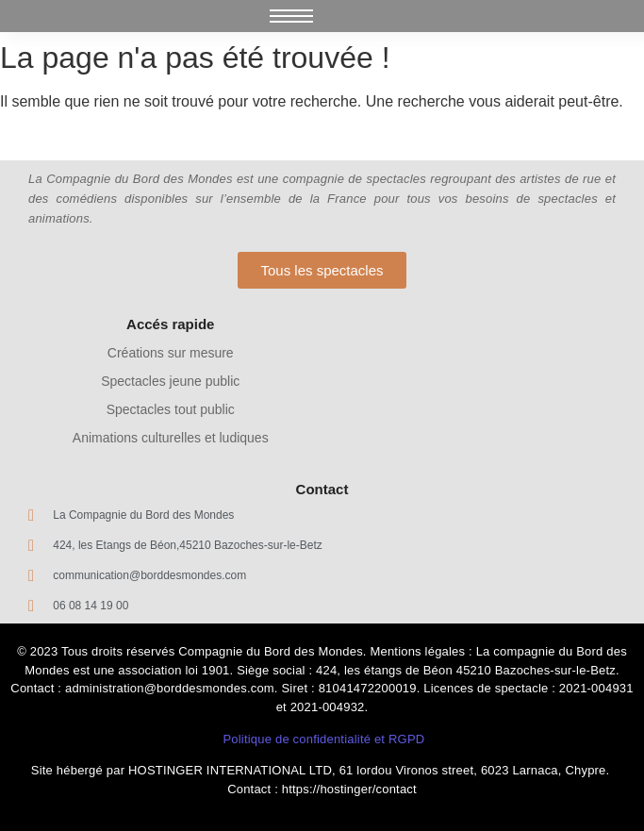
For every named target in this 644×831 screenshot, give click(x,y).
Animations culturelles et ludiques (171, 438)
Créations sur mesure (171, 353)
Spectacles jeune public (170, 381)
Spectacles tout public (171, 409)
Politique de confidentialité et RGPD (323, 739)
